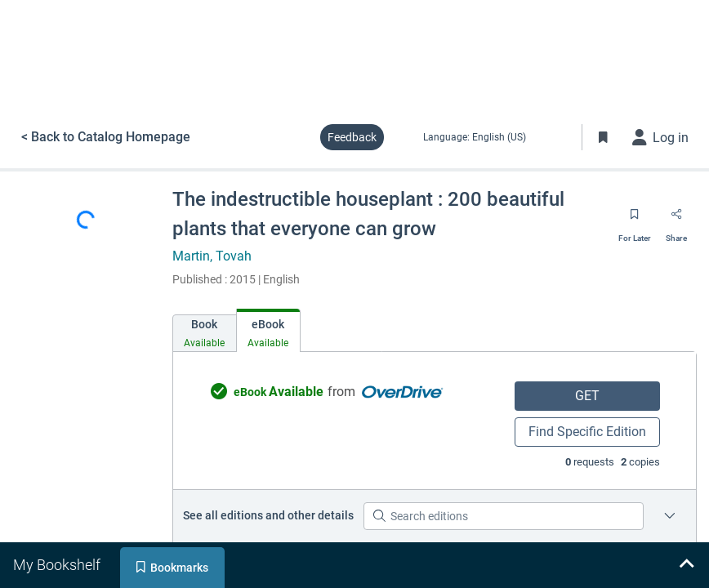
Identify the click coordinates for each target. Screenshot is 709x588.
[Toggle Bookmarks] (604, 137)
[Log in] (661, 137)
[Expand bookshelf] (686, 565)
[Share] (676, 220)
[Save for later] (635, 220)
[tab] (205, 334)
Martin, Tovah (212, 256)
